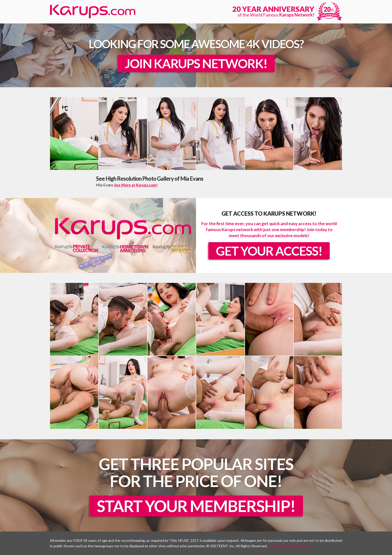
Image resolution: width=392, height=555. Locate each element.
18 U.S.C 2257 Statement (289, 546)
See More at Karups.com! (136, 185)
